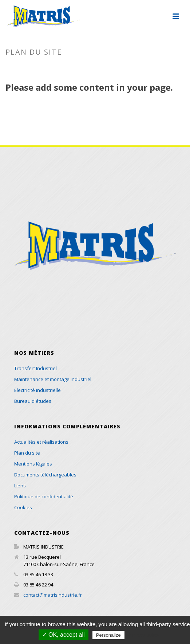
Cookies (23, 507)
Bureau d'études (33, 401)
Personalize (108, 635)
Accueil (77, 67)
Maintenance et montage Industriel (53, 379)
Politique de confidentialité (44, 496)
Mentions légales (33, 464)
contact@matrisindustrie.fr (53, 595)
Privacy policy (144, 635)
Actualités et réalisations (41, 442)
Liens (20, 486)
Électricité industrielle (37, 390)
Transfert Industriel (35, 368)
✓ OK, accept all (64, 635)
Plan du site (27, 453)
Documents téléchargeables (45, 475)
